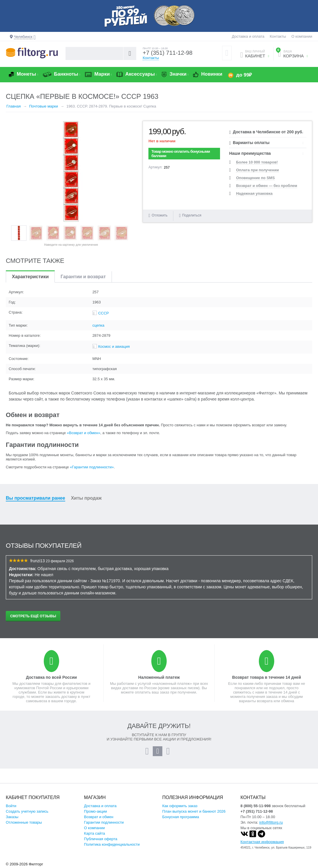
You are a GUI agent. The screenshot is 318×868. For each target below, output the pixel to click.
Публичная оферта (101, 839)
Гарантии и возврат (83, 277)
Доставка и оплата (248, 36)
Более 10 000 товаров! (257, 162)
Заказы (12, 817)
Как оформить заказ (180, 806)
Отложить (160, 215)
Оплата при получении (257, 170)
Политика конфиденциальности (112, 844)
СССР (104, 313)
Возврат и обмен (99, 817)
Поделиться (190, 215)
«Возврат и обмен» (84, 433)
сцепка (98, 325)
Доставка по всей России (52, 677)
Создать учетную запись (27, 811)
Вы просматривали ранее (36, 498)
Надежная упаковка (254, 193)
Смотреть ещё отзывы (33, 616)
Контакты (278, 36)
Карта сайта (95, 833)
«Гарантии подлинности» (92, 467)
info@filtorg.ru (271, 822)
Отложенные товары (24, 822)
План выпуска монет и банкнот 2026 (194, 811)
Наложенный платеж (159, 677)
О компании (302, 36)
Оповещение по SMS (255, 178)
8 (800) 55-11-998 (256, 806)
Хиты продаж (86, 498)
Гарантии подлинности (104, 822)
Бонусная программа (181, 817)
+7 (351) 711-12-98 (168, 53)
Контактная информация (262, 842)
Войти (11, 806)
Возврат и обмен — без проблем (267, 186)
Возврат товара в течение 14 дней (267, 677)
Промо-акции (96, 811)
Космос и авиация (114, 346)
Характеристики (30, 277)
